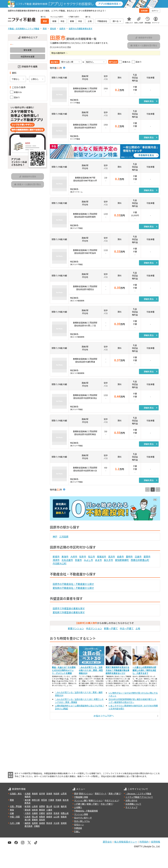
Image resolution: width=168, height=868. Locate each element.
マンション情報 (81, 814)
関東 (12, 800)
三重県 (49, 810)
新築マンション (76, 628)
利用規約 (144, 842)
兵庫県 (35, 813)
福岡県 (28, 823)
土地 (138, 628)
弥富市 (78, 560)
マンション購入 (81, 800)
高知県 (42, 820)
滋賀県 (49, 813)
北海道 (28, 793)
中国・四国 (15, 817)
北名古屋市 (67, 560)
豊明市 (129, 557)
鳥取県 (42, 817)
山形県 (64, 793)
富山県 (49, 806)
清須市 (56, 560)
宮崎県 (64, 823)
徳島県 (64, 817)
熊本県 (49, 823)
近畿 (12, 813)
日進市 (138, 557)
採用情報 (156, 842)
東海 (12, 810)
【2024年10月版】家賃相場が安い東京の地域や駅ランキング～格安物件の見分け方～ (133, 701)
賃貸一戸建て (114, 793)
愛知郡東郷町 (122, 560)
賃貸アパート (101, 793)
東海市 (65, 557)
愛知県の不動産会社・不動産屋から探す (73, 588)
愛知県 (28, 810)
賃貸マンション (86, 793)
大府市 (74, 557)
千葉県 (51, 800)
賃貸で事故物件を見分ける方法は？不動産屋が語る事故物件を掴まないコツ (117, 670)
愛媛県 (35, 820)
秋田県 (56, 793)
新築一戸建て (111, 628)
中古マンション (94, 628)
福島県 (28, 796)
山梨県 (35, 806)
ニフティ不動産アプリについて (139, 797)
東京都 (28, 800)
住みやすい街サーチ (83, 818)
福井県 (64, 806)
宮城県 (49, 793)
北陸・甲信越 (16, 806)
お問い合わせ (131, 800)
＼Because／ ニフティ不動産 (138, 793)
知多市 (83, 557)
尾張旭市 (102, 557)
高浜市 (112, 557)
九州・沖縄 (15, 823)
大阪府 (28, 813)
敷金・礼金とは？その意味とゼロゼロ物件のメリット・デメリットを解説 (64, 670)
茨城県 (58, 800)
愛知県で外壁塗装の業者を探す (69, 612)
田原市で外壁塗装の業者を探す (69, 608)
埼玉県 (44, 800)
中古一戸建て (127, 628)
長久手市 (108, 560)
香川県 (28, 820)
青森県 (35, 793)
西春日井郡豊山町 (140, 560)
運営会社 (107, 842)
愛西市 (147, 557)
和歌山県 (65, 813)
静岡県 (42, 810)
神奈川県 (36, 800)
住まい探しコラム (82, 821)
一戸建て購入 (80, 804)
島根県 (49, 817)
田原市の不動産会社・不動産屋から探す (73, 584)
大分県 (56, 823)
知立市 (92, 557)
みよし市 (88, 560)
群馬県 (28, 803)
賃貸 (76, 793)
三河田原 (64, 537)
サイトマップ (131, 807)
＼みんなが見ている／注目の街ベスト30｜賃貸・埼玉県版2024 (91, 670)
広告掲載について (133, 804)
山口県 (56, 817)
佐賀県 (35, 823)
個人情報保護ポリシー (126, 842)
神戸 (55, 537)
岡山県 (35, 817)
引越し (77, 831)
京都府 (42, 813)
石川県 (56, 806)
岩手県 (42, 793)
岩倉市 (120, 557)
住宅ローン (79, 824)
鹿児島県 (29, 826)
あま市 (98, 560)
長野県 (42, 806)
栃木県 (66, 800)
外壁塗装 (78, 828)
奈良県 (56, 813)
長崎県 (42, 823)
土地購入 (78, 807)
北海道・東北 (16, 793)
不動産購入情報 (81, 797)
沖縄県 (37, 826)
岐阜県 (35, 810)
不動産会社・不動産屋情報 (86, 811)
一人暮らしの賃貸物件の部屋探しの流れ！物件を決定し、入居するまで (144, 670)
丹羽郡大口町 (60, 563)
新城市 (56, 557)
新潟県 (28, 806)
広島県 (28, 817)
